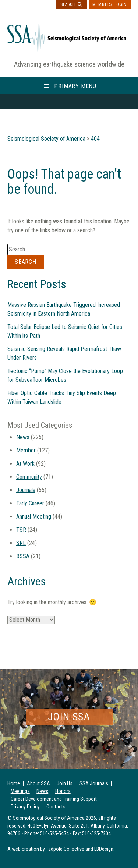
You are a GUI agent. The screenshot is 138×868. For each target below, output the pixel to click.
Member (26, 450)
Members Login (110, 4)
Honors (63, 791)
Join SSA (69, 717)
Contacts (56, 807)
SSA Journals (94, 783)
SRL (21, 543)
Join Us (65, 783)
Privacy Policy (25, 807)
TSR (21, 530)
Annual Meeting (34, 517)
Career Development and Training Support (54, 799)
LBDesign (104, 849)
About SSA (38, 783)
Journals (26, 490)
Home (14, 783)
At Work (25, 464)
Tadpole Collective (65, 849)
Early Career (30, 503)
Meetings (20, 791)
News (23, 437)
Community (29, 477)
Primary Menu (75, 86)
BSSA (23, 556)
